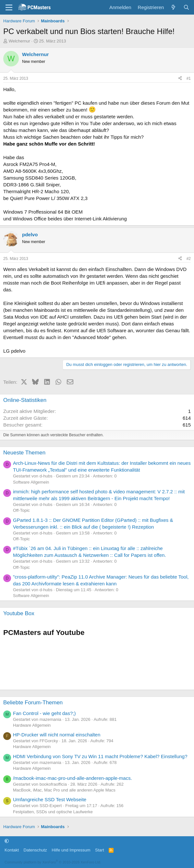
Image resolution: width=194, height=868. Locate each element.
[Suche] (186, 7)
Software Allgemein (31, 482)
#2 (189, 259)
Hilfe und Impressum (71, 850)
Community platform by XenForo (53, 862)
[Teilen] (180, 79)
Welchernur (19, 41)
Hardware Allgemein (32, 725)
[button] (7, 841)
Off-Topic (21, 510)
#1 (189, 78)
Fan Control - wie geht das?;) (44, 713)
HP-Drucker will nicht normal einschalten (57, 735)
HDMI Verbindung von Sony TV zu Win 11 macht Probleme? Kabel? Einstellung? (100, 756)
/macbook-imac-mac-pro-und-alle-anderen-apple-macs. (73, 778)
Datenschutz (35, 850)
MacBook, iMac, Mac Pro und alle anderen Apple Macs (64, 790)
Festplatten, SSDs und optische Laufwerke (53, 812)
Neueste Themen (24, 453)
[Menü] (9, 7)
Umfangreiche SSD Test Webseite (50, 799)
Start (99, 850)
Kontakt (12, 850)
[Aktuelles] (173, 7)
